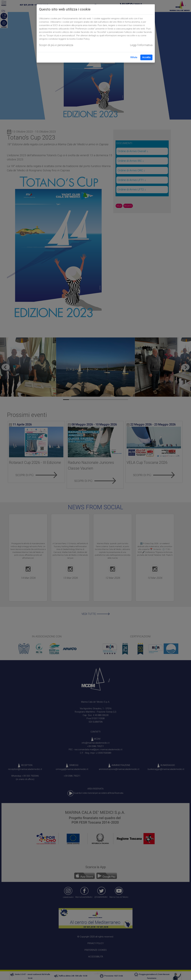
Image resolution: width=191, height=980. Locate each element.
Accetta (146, 57)
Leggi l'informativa (141, 45)
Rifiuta (134, 57)
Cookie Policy (83, 39)
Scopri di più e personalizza (56, 45)
